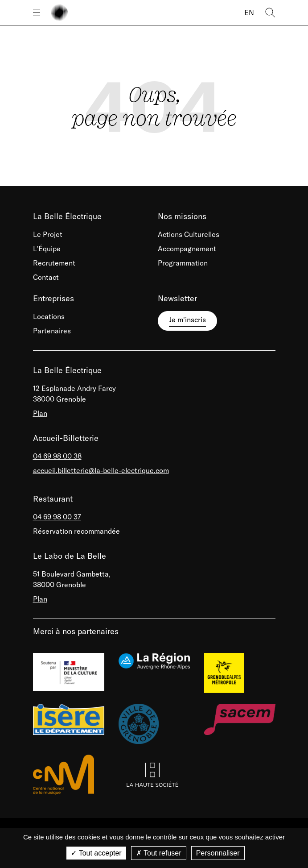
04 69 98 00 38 (57, 456)
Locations (49, 316)
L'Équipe (47, 249)
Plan (40, 413)
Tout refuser (159, 853)
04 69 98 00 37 (57, 517)
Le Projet (48, 234)
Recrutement (54, 263)
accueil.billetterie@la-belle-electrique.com (101, 470)
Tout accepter (96, 853)
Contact (46, 277)
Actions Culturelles (189, 234)
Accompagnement (187, 249)
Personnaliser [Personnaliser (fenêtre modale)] (218, 853)
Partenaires (52, 331)
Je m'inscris (187, 320)
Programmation (183, 263)
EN (249, 12)
